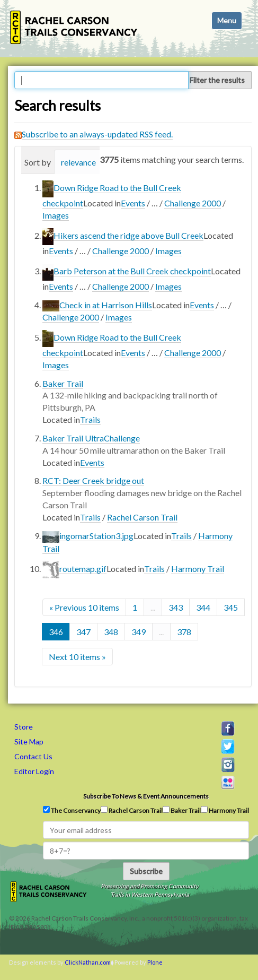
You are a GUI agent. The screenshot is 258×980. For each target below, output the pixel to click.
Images (56, 215)
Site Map (29, 741)
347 (83, 632)
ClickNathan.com (88, 962)
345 (231, 607)
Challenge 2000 (193, 203)
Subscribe (146, 871)
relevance (78, 162)
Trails (90, 419)
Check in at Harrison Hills (106, 305)
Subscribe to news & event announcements (146, 796)
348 (111, 632)
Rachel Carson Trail (142, 517)
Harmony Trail (198, 569)
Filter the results (217, 80)
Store (24, 727)
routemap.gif (83, 569)
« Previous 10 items (84, 607)
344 (203, 607)
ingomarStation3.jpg (96, 536)
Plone (155, 962)
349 (139, 632)
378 (184, 632)
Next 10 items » (77, 657)
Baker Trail (63, 383)
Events (133, 203)
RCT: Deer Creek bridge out (93, 480)
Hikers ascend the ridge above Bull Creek (128, 235)
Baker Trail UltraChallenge (91, 438)
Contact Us (33, 756)
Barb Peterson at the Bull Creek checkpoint (132, 271)
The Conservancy (72, 810)
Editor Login (34, 771)
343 (176, 607)
